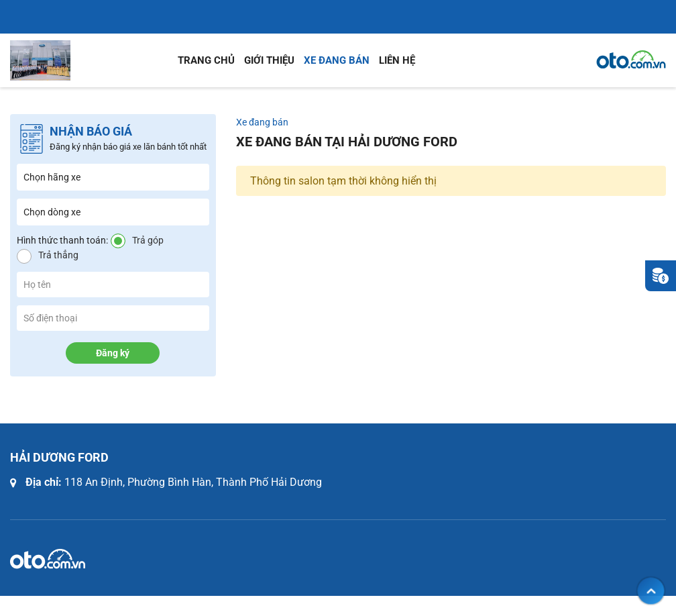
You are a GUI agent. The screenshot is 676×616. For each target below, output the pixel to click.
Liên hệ (397, 60)
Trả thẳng (58, 255)
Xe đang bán (337, 60)
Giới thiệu (269, 60)
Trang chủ (206, 60)
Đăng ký (113, 353)
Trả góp (148, 240)
